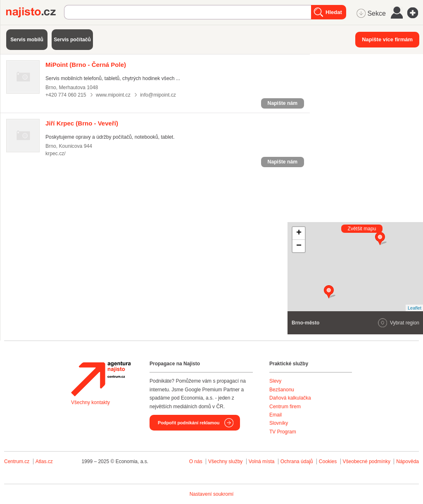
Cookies (328, 461)
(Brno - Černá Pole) (86, 65)
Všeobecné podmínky (367, 461)
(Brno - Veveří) (82, 123)
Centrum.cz (17, 461)
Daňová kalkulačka (290, 398)
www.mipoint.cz (113, 95)
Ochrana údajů (297, 461)
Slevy (275, 381)
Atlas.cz (44, 461)
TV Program (283, 432)
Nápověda (408, 461)
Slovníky (279, 423)
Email (276, 415)
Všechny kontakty (90, 402)
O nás (196, 461)
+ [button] (299, 233)
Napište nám (283, 103)
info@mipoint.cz (158, 95)
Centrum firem (285, 407)
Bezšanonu (282, 390)
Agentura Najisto (101, 379)
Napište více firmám (387, 39)
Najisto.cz (35, 12)
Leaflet (415, 308)
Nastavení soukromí (212, 494)
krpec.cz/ (56, 154)
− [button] (299, 246)
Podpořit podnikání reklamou (189, 423)
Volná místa (262, 461)
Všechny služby (226, 461)
